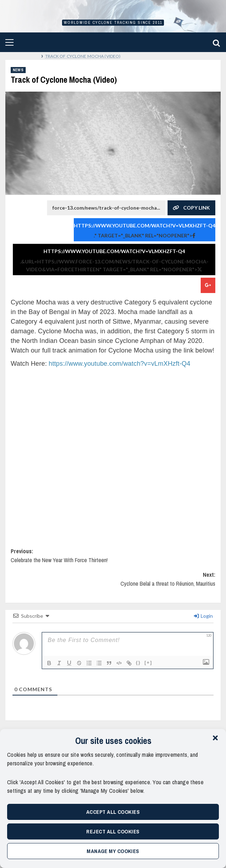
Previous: (113, 559)
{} (138, 662)
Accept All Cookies (113, 812)
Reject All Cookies (113, 831)
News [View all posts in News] (18, 70)
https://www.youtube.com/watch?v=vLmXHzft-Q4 (145, 225)
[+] (148, 662)
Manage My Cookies (113, 851)
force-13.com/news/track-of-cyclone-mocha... (106, 206)
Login (203, 616)
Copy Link (191, 208)
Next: (113, 582)
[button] (215, 738)
